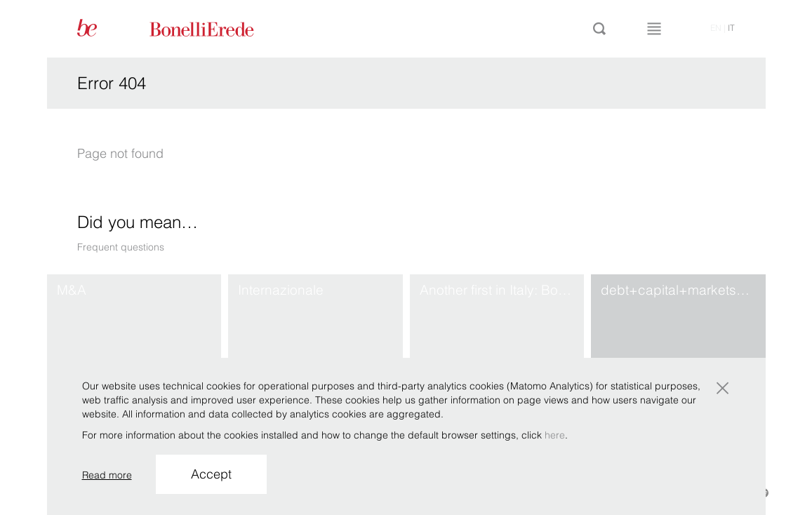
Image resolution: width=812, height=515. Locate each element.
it (731, 28)
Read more (107, 475)
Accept (211, 474)
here (555, 435)
